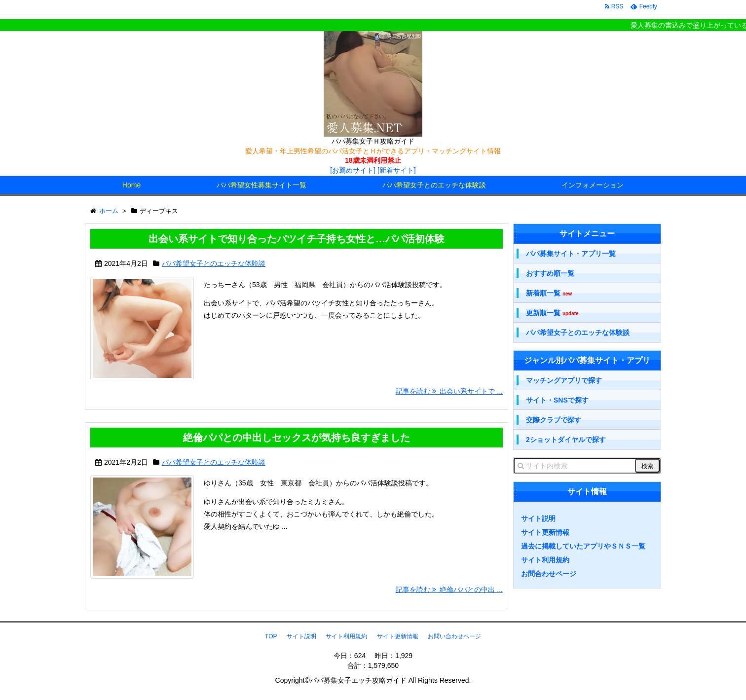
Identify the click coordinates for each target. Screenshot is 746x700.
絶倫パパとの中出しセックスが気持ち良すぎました (297, 438)
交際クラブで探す (554, 420)
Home (131, 185)
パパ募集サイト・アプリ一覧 (571, 254)
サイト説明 (538, 518)
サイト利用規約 (545, 560)
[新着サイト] (397, 170)
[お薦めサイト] (353, 170)
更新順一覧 (552, 313)
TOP (271, 636)
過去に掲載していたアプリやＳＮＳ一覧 (583, 546)
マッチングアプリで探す (564, 380)
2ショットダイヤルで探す (566, 440)
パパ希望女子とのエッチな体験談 (434, 185)
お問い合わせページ (454, 636)
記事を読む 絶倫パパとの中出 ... (449, 589)
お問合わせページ (549, 574)
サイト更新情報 (545, 532)
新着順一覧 (549, 293)
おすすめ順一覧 (550, 273)
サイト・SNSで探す (557, 400)
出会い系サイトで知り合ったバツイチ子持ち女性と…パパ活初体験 (297, 239)
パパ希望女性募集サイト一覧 (261, 185)
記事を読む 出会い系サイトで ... (449, 391)
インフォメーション (593, 185)
